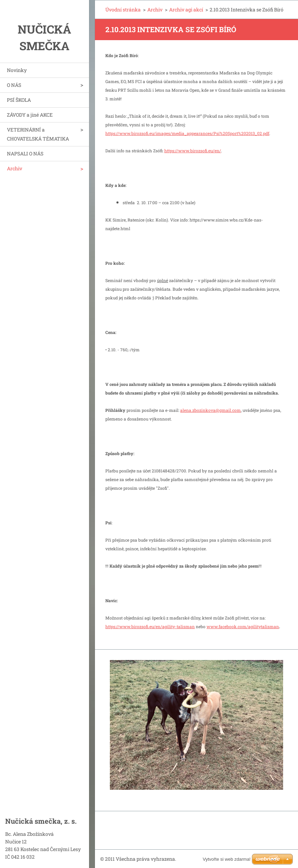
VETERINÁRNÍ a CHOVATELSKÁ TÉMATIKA (38, 134)
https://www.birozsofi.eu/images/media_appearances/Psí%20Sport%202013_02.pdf (187, 133)
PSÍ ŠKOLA (19, 100)
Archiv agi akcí (186, 10)
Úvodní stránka (123, 10)
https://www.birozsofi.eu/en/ (193, 151)
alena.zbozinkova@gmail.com (211, 410)
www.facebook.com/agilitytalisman (243, 626)
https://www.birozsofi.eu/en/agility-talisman (150, 626)
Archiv (15, 168)
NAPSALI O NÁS (25, 153)
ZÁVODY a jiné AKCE (30, 115)
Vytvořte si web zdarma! (227, 859)
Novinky (17, 70)
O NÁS (14, 85)
